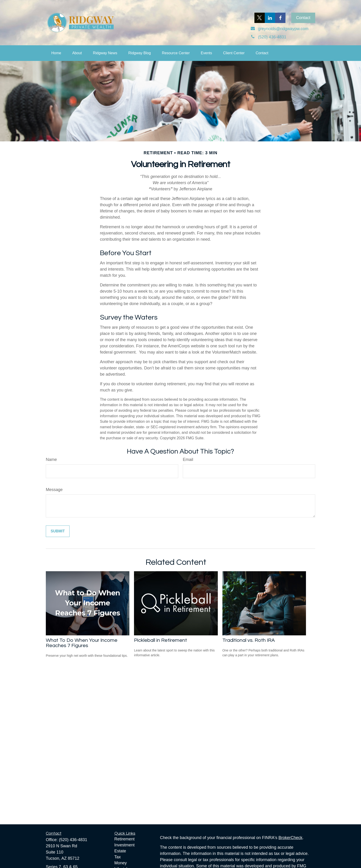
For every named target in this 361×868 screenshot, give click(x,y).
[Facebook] (280, 18)
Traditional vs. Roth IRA (249, 640)
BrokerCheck (291, 838)
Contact (303, 18)
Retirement (125, 839)
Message (54, 490)
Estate (120, 851)
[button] (56, 53)
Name (51, 460)
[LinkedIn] (270, 18)
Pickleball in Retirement (160, 640)
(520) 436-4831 (73, 840)
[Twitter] (260, 18)
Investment (125, 845)
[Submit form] (58, 531)
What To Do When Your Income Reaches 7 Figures (82, 643)
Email (188, 460)
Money (121, 863)
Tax (118, 857)
